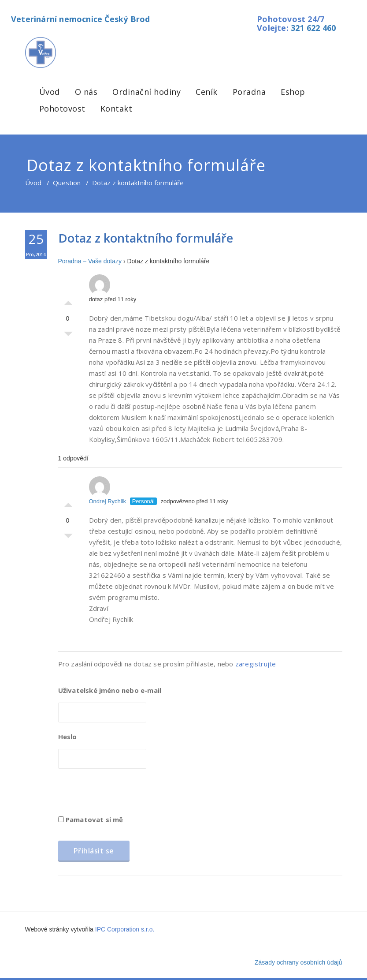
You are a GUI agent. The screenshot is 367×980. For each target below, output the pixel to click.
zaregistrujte (256, 664)
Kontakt (117, 108)
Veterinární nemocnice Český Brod (80, 19)
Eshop (293, 92)
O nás (86, 92)
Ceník (207, 92)
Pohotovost (62, 108)
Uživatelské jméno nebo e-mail (110, 690)
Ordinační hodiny (146, 92)
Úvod (50, 92)
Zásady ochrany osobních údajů (298, 962)
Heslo (68, 737)
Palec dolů (68, 336)
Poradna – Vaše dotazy (90, 261)
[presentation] (125, 795)
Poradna (249, 92)
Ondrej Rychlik (108, 490)
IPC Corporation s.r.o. (125, 929)
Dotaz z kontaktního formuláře (146, 238)
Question (67, 183)
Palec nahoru (68, 301)
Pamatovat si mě (91, 819)
